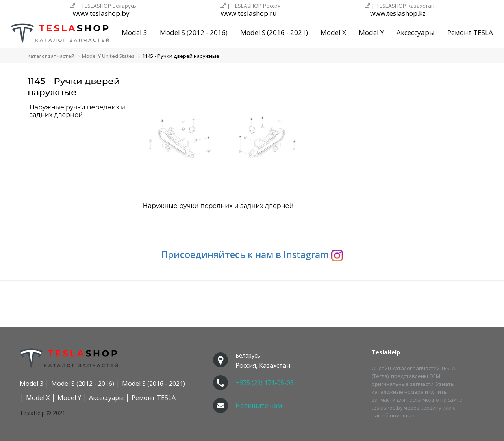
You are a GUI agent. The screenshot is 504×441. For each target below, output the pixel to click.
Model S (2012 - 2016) (194, 32)
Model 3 (134, 32)
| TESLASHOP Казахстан (399, 6)
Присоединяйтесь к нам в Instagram (252, 254)
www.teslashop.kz (398, 14)
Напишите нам (259, 406)
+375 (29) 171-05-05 (265, 383)
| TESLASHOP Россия (250, 6)
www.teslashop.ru (249, 14)
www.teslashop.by (101, 14)
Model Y (371, 32)
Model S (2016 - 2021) (274, 32)
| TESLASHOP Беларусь (103, 6)
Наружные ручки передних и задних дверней (77, 111)
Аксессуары (416, 32)
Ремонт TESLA (470, 32)
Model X (333, 32)
